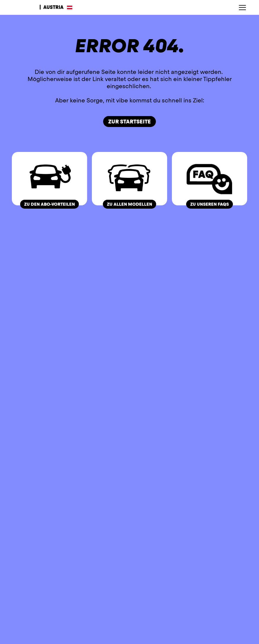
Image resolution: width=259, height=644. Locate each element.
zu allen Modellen (130, 204)
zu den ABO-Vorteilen (49, 204)
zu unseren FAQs (210, 204)
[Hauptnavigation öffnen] (242, 8)
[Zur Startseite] (23, 7)
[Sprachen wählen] (56, 7)
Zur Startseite (129, 122)
